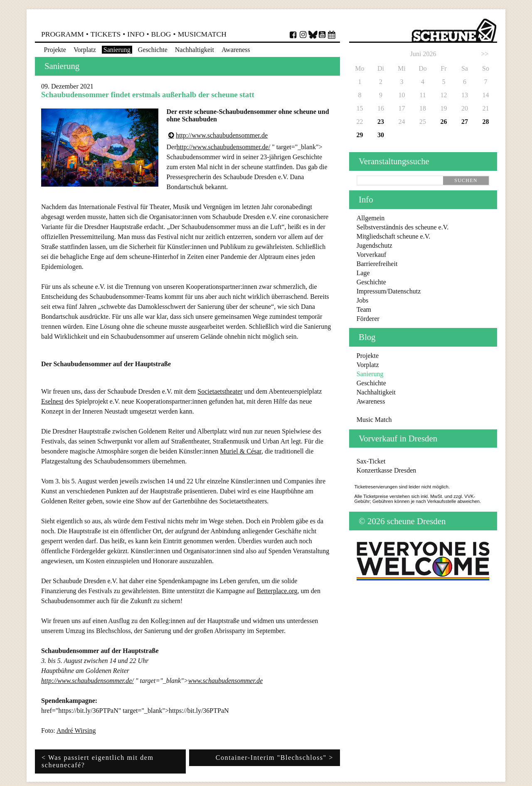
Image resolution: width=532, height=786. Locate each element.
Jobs (362, 300)
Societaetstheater (220, 391)
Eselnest (52, 401)
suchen (466, 180)
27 (465, 122)
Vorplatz (85, 50)
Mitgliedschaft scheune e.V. (393, 236)
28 (485, 122)
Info (136, 34)
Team (364, 309)
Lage (363, 273)
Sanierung (117, 50)
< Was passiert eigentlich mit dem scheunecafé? (98, 761)
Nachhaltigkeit (195, 50)
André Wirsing (76, 731)
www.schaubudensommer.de (225, 681)
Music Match (374, 420)
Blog (161, 34)
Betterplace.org (277, 591)
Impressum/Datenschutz (389, 291)
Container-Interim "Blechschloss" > (275, 758)
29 (360, 135)
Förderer (368, 319)
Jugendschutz (374, 245)
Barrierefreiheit (377, 264)
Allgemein (371, 218)
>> (485, 54)
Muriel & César (241, 451)
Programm (63, 34)
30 (381, 135)
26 (443, 122)
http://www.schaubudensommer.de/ (224, 147)
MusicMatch (202, 34)
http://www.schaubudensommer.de (222, 135)
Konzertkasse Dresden (387, 470)
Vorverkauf (372, 255)
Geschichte (153, 50)
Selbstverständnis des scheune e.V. (403, 227)
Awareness (236, 50)
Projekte (55, 50)
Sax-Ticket (371, 461)
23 (381, 122)
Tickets (106, 34)
